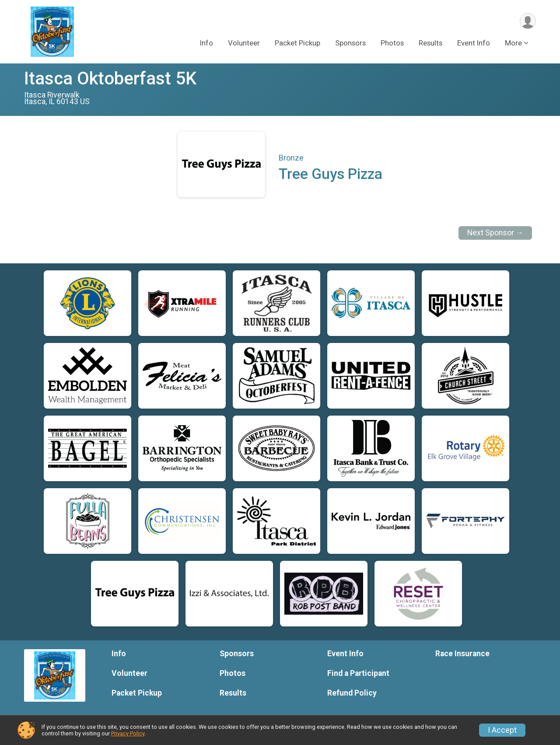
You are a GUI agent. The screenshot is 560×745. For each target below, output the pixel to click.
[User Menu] (528, 21)
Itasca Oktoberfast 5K (110, 79)
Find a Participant (358, 673)
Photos (392, 43)
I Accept (502, 730)
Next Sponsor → (495, 233)
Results (430, 43)
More (513, 43)
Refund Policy (352, 693)
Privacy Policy (128, 733)
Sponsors (350, 43)
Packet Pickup (297, 43)
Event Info (474, 43)
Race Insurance (462, 654)
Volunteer (244, 43)
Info (206, 43)
